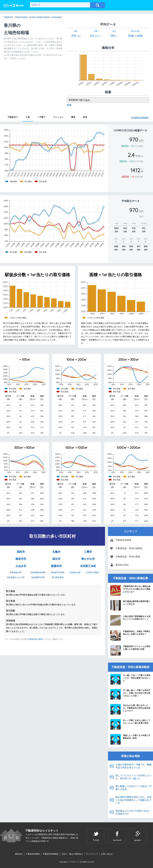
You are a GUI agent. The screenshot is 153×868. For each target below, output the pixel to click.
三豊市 (88, 552)
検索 (69, 105)
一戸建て (41, 117)
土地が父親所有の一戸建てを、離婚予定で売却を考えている (133, 766)
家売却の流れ (122, 565)
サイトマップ (92, 854)
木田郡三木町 (88, 566)
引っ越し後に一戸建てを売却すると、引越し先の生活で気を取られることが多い (130, 694)
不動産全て (13, 117)
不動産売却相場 (123, 540)
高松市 (21, 552)
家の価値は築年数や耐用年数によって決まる (130, 605)
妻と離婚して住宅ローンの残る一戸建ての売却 (133, 788)
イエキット (74, 862)
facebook (117, 840)
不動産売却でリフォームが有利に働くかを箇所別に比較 (130, 650)
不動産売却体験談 (51, 854)
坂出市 (56, 559)
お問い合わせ (107, 854)
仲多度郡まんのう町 (16, 577)
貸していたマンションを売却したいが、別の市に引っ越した (133, 777)
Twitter (96, 840)
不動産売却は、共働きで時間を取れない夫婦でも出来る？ (130, 635)
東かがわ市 (88, 559)
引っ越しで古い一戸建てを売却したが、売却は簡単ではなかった (130, 679)
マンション (58, 117)
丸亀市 (56, 552)
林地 (85, 117)
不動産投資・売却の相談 (128, 557)
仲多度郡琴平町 (38, 577)
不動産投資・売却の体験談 (129, 548)
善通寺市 (56, 566)
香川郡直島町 (58, 577)
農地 (73, 117)
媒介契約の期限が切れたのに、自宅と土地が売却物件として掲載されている (133, 800)
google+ (138, 840)
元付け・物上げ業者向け (72, 854)
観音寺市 (21, 559)
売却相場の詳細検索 (140, 118)
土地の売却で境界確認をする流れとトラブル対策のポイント (130, 620)
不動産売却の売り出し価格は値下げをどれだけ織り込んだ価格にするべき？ (130, 590)
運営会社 (19, 854)
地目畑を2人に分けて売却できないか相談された (133, 812)
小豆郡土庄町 (75, 572)
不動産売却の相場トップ (38, 639)
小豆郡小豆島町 (92, 572)
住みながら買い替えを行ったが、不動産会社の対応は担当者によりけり (130, 709)
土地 (28, 117)
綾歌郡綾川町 (16, 572)
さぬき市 (21, 566)
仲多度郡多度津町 (38, 572)
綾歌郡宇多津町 (58, 572)
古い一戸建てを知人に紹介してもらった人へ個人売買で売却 (130, 724)
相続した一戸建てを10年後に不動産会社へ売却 (130, 739)
